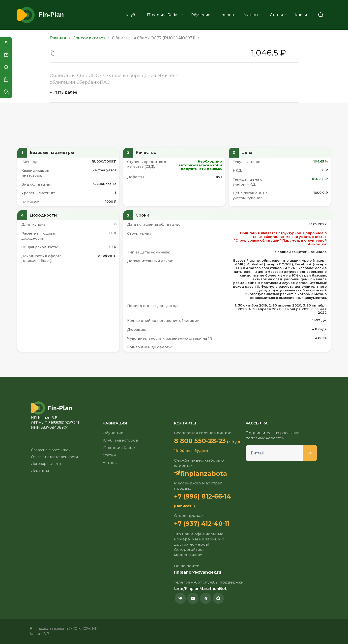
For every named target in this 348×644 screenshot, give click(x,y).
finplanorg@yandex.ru (198, 572)
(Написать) (184, 506)
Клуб (132, 15)
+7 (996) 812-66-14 (203, 496)
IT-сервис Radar (165, 15)
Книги (301, 15)
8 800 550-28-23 (200, 441)
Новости (227, 15)
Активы (253, 15)
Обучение (201, 15)
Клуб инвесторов (120, 440)
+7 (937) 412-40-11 (202, 524)
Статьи (278, 15)
